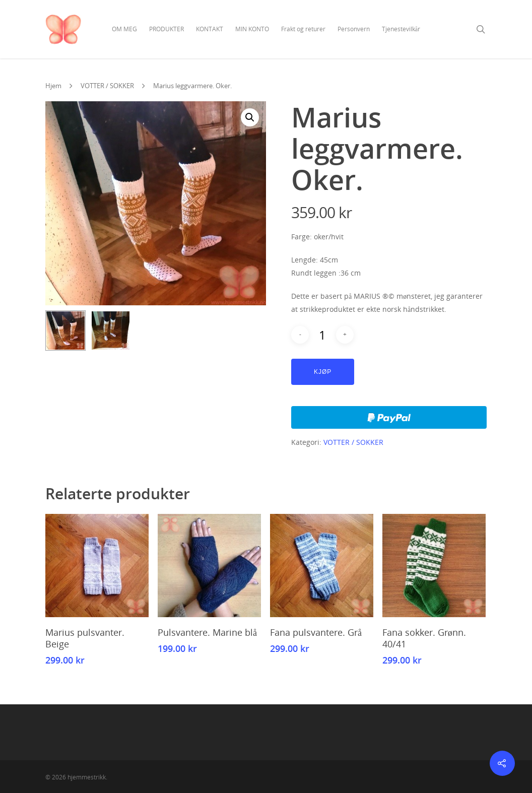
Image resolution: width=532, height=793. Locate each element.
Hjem (53, 86)
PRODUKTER (167, 29)
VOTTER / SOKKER (107, 86)
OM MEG (124, 29)
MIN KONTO (252, 29)
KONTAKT (210, 29)
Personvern (354, 29)
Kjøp (323, 372)
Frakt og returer (303, 29)
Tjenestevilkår (401, 29)
